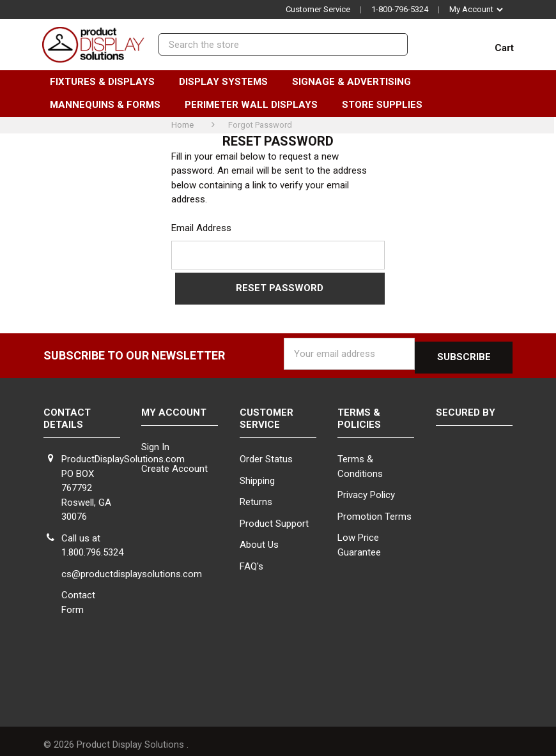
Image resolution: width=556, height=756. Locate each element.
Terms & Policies (359, 412)
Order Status (266, 452)
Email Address (201, 228)
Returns (256, 495)
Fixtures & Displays (108, 82)
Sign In (155, 441)
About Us (259, 538)
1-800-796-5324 (400, 9)
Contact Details (67, 412)
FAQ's (251, 559)
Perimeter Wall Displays (257, 105)
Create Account (174, 462)
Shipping (257, 474)
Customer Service (318, 9)
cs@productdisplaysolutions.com (132, 567)
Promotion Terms (375, 510)
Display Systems (229, 82)
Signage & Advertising (357, 82)
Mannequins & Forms (111, 105)
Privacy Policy (366, 488)
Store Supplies (388, 105)
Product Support (274, 517)
